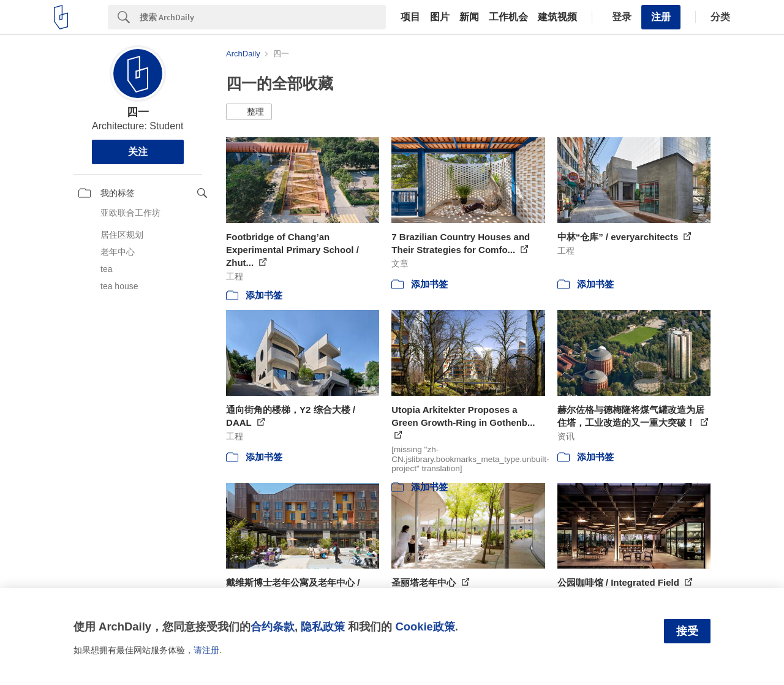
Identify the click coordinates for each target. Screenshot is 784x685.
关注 (138, 152)
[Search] (263, 17)
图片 (440, 17)
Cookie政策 (425, 626)
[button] (249, 112)
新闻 (469, 17)
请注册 (206, 650)
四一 (138, 112)
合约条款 (273, 626)
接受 (687, 631)
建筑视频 (557, 17)
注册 (661, 17)
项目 (410, 17)
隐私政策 (323, 626)
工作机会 (508, 17)
